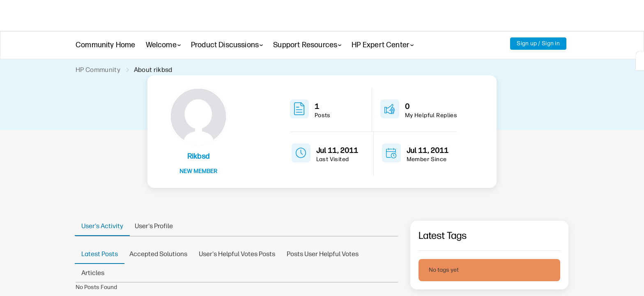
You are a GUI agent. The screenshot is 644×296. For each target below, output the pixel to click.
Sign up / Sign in (538, 43)
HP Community (98, 70)
